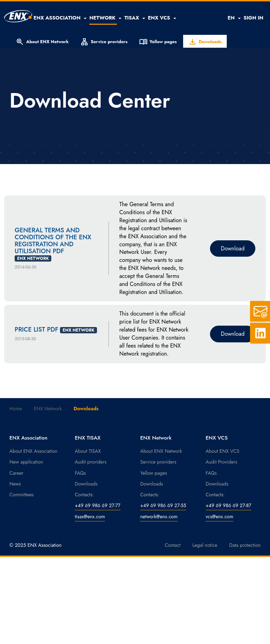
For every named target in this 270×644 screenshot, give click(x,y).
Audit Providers (222, 462)
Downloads (205, 42)
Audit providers (91, 462)
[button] (60, 18)
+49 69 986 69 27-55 (163, 505)
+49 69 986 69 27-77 (98, 505)
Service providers (104, 42)
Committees (22, 495)
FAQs (81, 473)
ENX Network (48, 409)
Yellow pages (158, 42)
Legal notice (205, 545)
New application (26, 462)
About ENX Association (33, 451)
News (15, 484)
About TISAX (88, 451)
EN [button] (234, 18)
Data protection (245, 545)
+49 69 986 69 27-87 (229, 505)
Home (16, 409)
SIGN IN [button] (253, 18)
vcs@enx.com (220, 517)
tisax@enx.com (90, 517)
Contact (172, 545)
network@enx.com (159, 517)
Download (233, 249)
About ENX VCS (223, 451)
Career (16, 473)
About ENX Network (42, 42)
